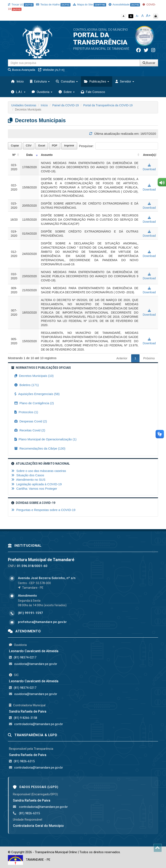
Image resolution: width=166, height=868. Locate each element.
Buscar (149, 63)
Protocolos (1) (26, 412)
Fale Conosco (93, 92)
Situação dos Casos (28, 475)
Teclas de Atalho (53, 4)
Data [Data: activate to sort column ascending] (29, 155)
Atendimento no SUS (28, 480)
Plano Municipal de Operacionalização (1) (45, 439)
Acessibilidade (124, 4)
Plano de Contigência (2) (34, 403)
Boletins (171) (27, 385)
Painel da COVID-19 (66, 105)
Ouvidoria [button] (42, 92)
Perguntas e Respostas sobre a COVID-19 (43, 510)
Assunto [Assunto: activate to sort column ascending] (47, 155)
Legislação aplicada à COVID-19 (36, 484)
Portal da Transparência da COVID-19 (108, 105)
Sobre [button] (67, 92)
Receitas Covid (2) (30, 430)
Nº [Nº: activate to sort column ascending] (14, 155)
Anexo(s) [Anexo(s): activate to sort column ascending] (149, 155)
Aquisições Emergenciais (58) (37, 394)
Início (17, 81)
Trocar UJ (21, 4)
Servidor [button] (125, 81)
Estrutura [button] (40, 81)
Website (51, 70)
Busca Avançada (22, 70)
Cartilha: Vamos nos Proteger (34, 489)
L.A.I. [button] (18, 92)
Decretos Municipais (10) (34, 376)
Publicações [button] (97, 81)
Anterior (122, 358)
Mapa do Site (90, 4)
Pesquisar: (119, 146)
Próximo (149, 358)
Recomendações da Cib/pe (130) (40, 448)
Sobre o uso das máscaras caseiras (39, 471)
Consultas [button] (67, 81)
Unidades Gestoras (24, 105)
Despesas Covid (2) (31, 421)
